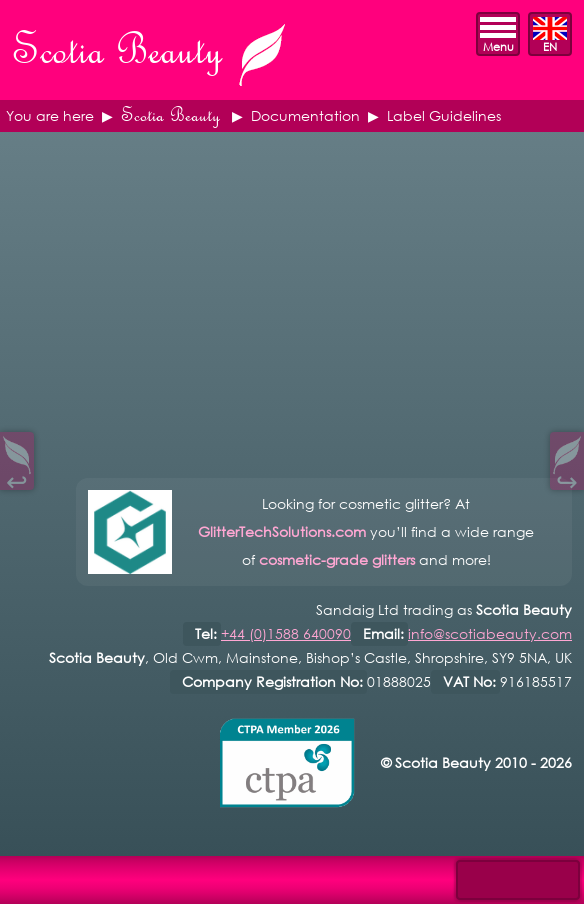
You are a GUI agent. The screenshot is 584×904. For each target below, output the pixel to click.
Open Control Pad (30, 874)
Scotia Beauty (170, 115)
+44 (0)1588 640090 (286, 633)
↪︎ (567, 477)
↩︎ (17, 477)
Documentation (305, 115)
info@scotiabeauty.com (490, 633)
